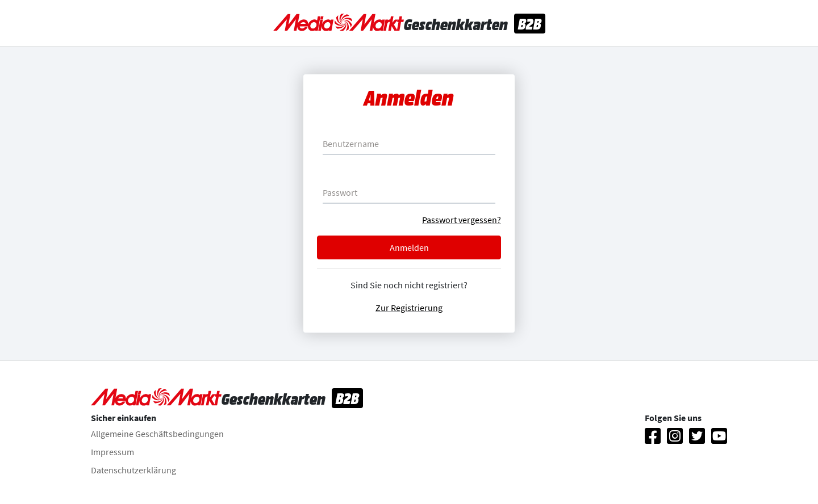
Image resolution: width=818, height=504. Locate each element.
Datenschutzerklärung (133, 470)
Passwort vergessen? (462, 220)
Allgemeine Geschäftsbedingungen (157, 434)
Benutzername (351, 144)
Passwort (340, 192)
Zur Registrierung (409, 308)
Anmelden (409, 247)
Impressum (112, 452)
